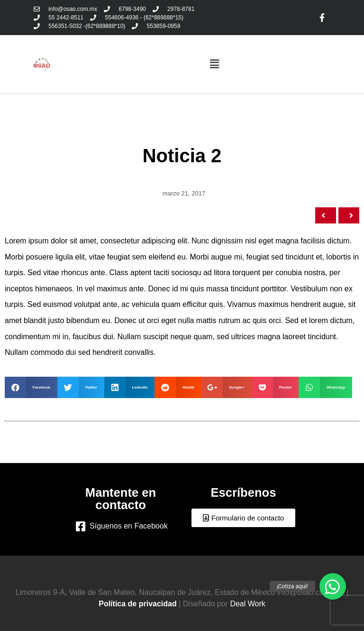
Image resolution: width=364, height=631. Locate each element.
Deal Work (247, 604)
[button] (243, 518)
